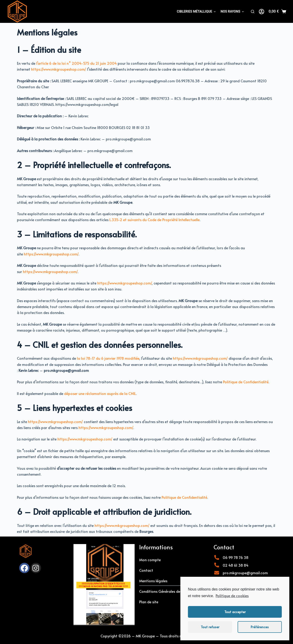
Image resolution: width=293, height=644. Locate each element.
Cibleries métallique (196, 11)
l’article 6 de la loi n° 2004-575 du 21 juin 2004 (76, 63)
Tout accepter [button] (235, 612)
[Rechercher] (253, 12)
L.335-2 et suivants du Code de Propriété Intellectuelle (155, 220)
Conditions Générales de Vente (165, 591)
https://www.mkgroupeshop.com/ (59, 69)
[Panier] (277, 11)
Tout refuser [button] (210, 627)
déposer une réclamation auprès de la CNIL (100, 393)
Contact (146, 570)
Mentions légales (153, 581)
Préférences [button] (260, 627)
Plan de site (149, 602)
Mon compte (150, 560)
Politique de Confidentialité (246, 382)
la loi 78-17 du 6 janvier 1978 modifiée (108, 358)
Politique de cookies (232, 596)
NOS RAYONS (232, 11)
